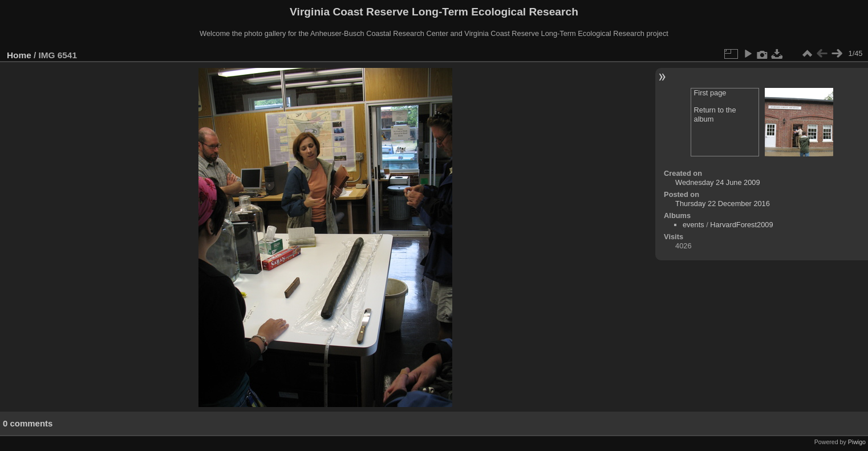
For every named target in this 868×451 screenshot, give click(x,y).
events (693, 225)
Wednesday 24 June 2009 (717, 182)
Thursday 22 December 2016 (723, 204)
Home (19, 55)
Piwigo (857, 442)
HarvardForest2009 (741, 225)
